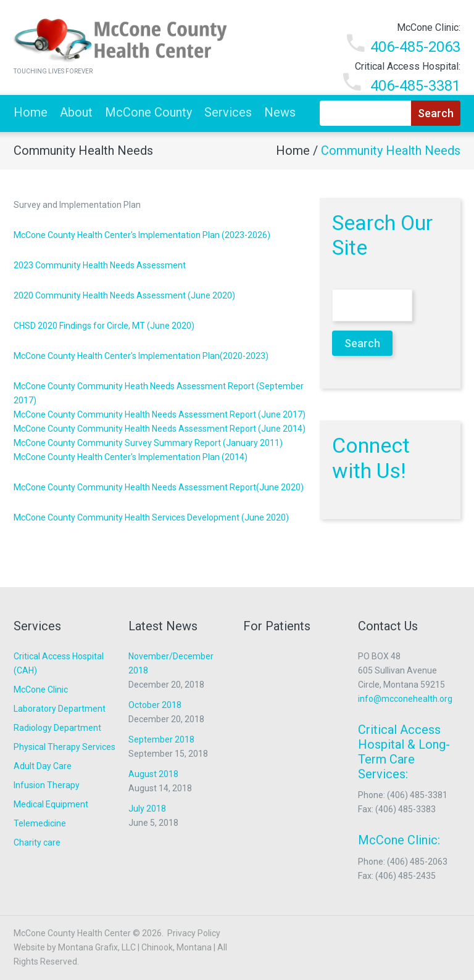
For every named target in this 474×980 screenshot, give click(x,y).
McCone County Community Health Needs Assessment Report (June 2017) (160, 414)
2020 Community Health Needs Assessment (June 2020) (124, 295)
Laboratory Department (60, 709)
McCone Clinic (41, 690)
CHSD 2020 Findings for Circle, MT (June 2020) (104, 326)
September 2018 (161, 739)
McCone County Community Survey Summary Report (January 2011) (148, 443)
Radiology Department (57, 728)
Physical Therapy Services (64, 747)
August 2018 (153, 774)
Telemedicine (40, 823)
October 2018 (155, 705)
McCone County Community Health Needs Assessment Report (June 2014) (160, 429)
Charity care (37, 842)
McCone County (148, 112)
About (76, 112)
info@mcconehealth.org (405, 699)
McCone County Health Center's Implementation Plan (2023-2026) (142, 235)
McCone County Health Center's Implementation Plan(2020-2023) (141, 356)
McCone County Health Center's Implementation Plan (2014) (131, 457)
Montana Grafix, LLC (97, 947)
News (280, 112)
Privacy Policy (194, 933)
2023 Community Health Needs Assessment (100, 265)
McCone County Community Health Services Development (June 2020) (151, 517)
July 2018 (147, 809)
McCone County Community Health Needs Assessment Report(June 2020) (159, 487)
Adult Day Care (43, 766)
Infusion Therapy (47, 785)
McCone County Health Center (72, 933)
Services (228, 112)
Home (31, 112)
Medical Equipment (51, 804)
